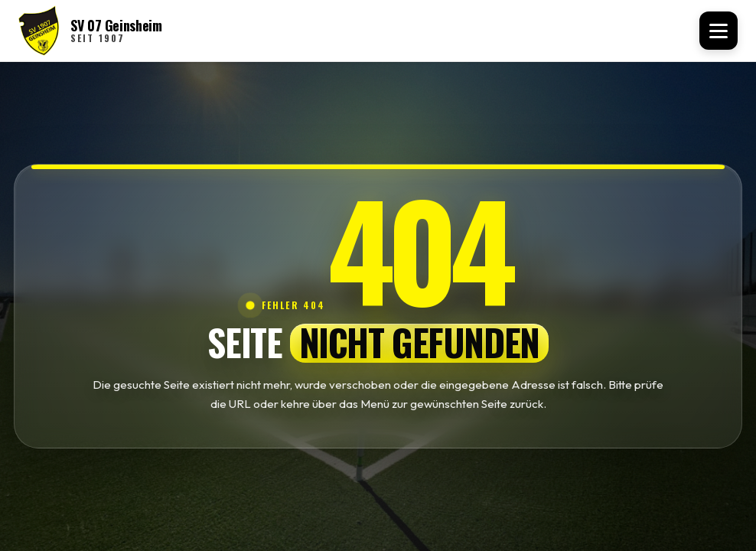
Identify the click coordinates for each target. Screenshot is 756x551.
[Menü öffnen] (719, 31)
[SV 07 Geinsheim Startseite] (90, 31)
